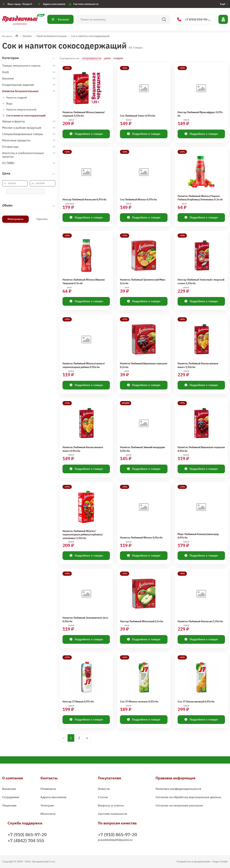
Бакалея (8, 78)
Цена (6, 173)
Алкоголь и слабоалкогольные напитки (23, 155)
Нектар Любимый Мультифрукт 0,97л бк (200, 114)
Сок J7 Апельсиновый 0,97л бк (196, 701)
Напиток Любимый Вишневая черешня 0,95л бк (201, 449)
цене (107, 58)
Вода (9, 104)
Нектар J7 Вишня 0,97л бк (78, 701)
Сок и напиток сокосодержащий (90, 36)
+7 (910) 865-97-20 (27, 835)
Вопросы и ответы (111, 805)
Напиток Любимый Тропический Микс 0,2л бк (143, 281)
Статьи (103, 797)
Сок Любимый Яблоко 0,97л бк (138, 199)
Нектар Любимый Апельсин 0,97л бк (84, 199)
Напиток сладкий (17, 98)
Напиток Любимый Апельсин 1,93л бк (200, 621)
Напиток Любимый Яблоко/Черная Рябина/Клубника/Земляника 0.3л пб (200, 198)
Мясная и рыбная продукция (22, 128)
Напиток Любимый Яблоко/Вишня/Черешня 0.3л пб (84, 281)
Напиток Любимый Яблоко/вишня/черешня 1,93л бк (84, 114)
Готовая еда (10, 147)
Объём (7, 205)
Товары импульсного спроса (21, 66)
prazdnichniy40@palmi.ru (115, 840)
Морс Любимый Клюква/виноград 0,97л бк (198, 536)
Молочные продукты (16, 140)
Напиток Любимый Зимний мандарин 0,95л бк (142, 449)
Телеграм (47, 805)
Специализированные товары (23, 134)
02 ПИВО (8, 163)
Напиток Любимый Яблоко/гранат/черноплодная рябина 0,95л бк (84, 365)
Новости (104, 789)
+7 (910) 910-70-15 (195, 19)
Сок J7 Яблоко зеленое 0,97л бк (139, 701)
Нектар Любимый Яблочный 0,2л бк (142, 621)
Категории (10, 58)
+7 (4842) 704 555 (26, 840)
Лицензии (9, 805)
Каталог (60, 19)
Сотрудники (11, 797)
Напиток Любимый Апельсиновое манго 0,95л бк (83, 449)
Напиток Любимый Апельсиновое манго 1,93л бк (198, 365)
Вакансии (9, 789)
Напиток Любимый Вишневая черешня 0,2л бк (144, 365)
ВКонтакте (48, 814)
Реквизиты (48, 789)
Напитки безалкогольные (51, 36)
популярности (92, 58)
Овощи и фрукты (14, 121)
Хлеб (6, 72)
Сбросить (42, 219)
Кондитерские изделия (18, 85)
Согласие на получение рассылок (179, 805)
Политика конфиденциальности (178, 789)
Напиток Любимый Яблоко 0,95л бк (141, 538)
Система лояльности (86, 4)
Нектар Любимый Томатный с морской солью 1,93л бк (201, 281)
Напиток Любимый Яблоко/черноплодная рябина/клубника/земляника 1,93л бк (83, 534)
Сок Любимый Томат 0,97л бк (138, 116)
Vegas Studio (220, 861)
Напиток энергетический (21, 109)
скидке (118, 58)
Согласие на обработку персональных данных (188, 797)
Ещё (223, 4)
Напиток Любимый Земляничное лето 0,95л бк (85, 620)
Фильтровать (15, 219)
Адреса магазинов (54, 4)
